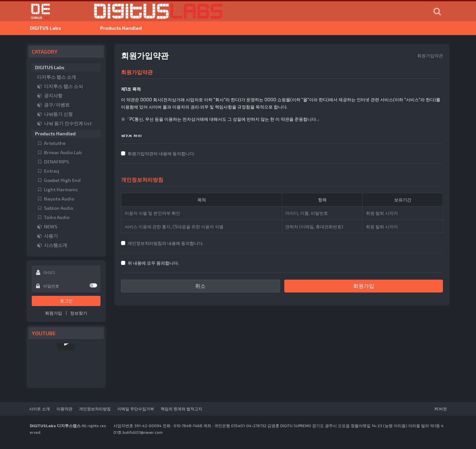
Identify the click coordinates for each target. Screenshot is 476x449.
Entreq (48, 171)
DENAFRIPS (53, 162)
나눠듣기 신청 (55, 114)
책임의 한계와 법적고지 (181, 409)
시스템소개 (52, 245)
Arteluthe (51, 143)
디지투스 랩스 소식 (60, 87)
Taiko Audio (53, 218)
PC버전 (441, 409)
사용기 (47, 236)
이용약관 (64, 409)
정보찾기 (79, 313)
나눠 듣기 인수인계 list (64, 124)
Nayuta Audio (56, 199)
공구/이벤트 (53, 105)
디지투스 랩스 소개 (57, 77)
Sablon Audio (55, 208)
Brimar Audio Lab (59, 153)
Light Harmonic (58, 190)
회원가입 (54, 313)
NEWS (47, 227)
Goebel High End (59, 180)
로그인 (66, 301)
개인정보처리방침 (95, 409)
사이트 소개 (40, 409)
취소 (200, 286)
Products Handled (121, 28)
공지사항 (50, 96)
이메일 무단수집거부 (136, 409)
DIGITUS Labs (45, 28)
